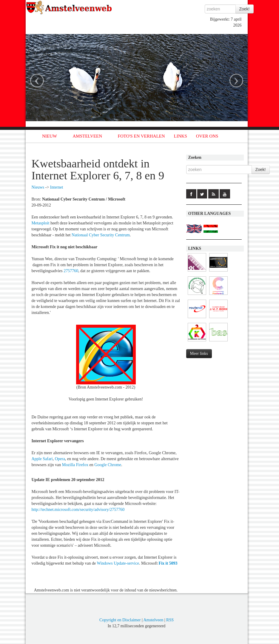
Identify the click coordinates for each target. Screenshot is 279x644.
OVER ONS (207, 136)
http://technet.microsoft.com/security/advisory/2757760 (78, 510)
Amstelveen (153, 620)
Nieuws (38, 187)
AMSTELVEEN (87, 136)
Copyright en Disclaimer (120, 620)
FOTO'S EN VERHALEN (141, 136)
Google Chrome (108, 465)
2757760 (71, 271)
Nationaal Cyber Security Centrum (101, 235)
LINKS (181, 136)
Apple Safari (42, 459)
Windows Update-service (118, 563)
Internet (57, 187)
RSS (170, 620)
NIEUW (50, 136)
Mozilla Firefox (75, 465)
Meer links (199, 353)
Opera (60, 459)
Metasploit (41, 223)
